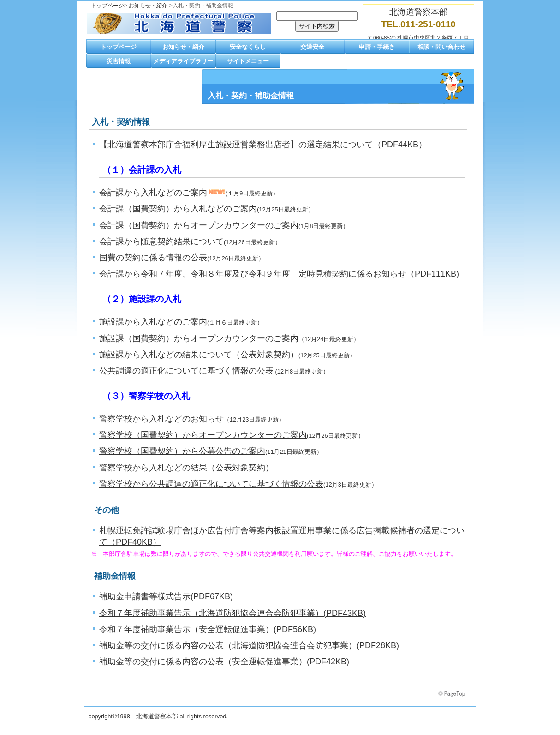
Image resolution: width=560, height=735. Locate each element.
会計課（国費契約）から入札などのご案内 (178, 209)
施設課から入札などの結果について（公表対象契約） (199, 355)
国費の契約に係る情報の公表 (153, 258)
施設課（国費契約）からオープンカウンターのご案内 (199, 338)
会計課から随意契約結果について (161, 241)
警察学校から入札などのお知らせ (161, 419)
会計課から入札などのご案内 (153, 193)
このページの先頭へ (453, 694)
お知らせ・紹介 (148, 6)
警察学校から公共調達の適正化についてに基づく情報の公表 (211, 484)
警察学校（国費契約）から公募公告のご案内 (182, 451)
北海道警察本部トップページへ (179, 24)
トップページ (107, 6)
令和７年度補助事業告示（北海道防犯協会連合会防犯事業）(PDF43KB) (232, 613)
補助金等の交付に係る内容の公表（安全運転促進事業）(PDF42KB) (224, 662)
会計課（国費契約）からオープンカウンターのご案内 (199, 225)
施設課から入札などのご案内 (153, 322)
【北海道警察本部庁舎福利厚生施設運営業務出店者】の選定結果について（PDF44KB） (263, 145)
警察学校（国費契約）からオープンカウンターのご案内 (203, 435)
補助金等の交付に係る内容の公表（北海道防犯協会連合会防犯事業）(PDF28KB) (249, 645)
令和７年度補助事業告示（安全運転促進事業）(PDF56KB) (208, 629)
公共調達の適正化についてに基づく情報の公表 (186, 371)
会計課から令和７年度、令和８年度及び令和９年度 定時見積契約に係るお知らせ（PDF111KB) (279, 274)
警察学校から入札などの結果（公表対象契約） (186, 468)
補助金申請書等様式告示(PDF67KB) (166, 596)
